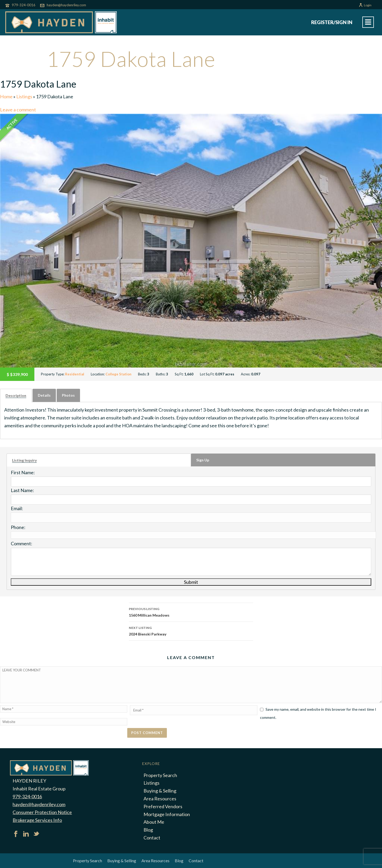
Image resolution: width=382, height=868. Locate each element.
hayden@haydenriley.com (66, 5)
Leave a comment (18, 110)
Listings (24, 96)
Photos (68, 395)
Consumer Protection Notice (42, 812)
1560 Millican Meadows (191, 612)
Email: (17, 508)
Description (16, 395)
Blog (148, 830)
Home (6, 96)
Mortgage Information (167, 814)
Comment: (22, 543)
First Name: (23, 472)
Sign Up (203, 460)
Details (44, 395)
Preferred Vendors (163, 806)
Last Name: (22, 490)
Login (365, 5)
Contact (152, 838)
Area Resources (160, 799)
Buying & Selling (160, 791)
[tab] (16, 395)
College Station (118, 374)
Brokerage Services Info (37, 820)
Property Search (160, 775)
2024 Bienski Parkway (191, 630)
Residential (75, 374)
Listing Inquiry (24, 460)
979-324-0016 (24, 5)
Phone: (18, 527)
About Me (154, 822)
